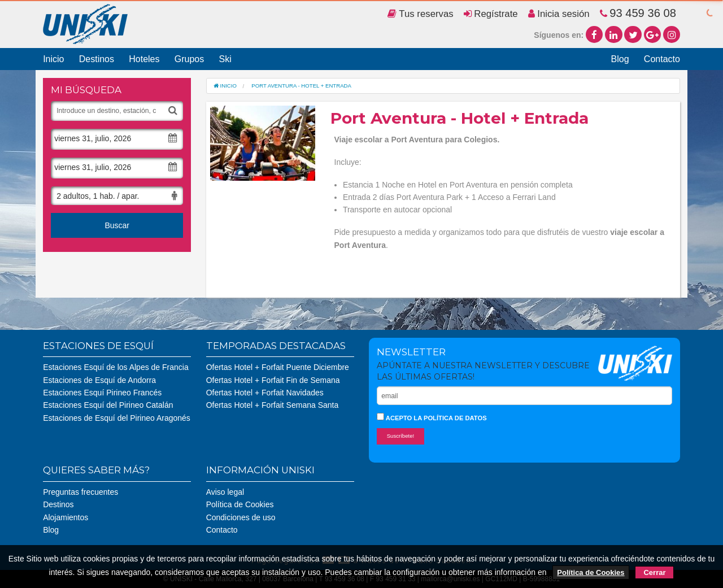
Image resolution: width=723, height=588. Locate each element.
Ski (225, 59)
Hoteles (144, 59)
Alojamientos (66, 517)
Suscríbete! (401, 436)
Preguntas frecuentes (80, 492)
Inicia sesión (559, 14)
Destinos (97, 59)
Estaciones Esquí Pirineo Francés (102, 393)
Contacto (662, 59)
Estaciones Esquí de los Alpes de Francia (116, 367)
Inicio (53, 59)
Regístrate (491, 14)
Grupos (189, 59)
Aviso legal (225, 492)
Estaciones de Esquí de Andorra (99, 380)
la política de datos (450, 418)
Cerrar (654, 572)
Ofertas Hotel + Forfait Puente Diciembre (278, 367)
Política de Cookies (240, 504)
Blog (620, 59)
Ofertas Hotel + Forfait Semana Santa (273, 405)
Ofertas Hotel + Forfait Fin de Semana (273, 380)
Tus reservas (421, 14)
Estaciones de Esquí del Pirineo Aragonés (117, 418)
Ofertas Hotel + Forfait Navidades (265, 393)
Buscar (117, 225)
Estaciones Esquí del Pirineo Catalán (108, 405)
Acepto (432, 417)
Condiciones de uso (241, 517)
